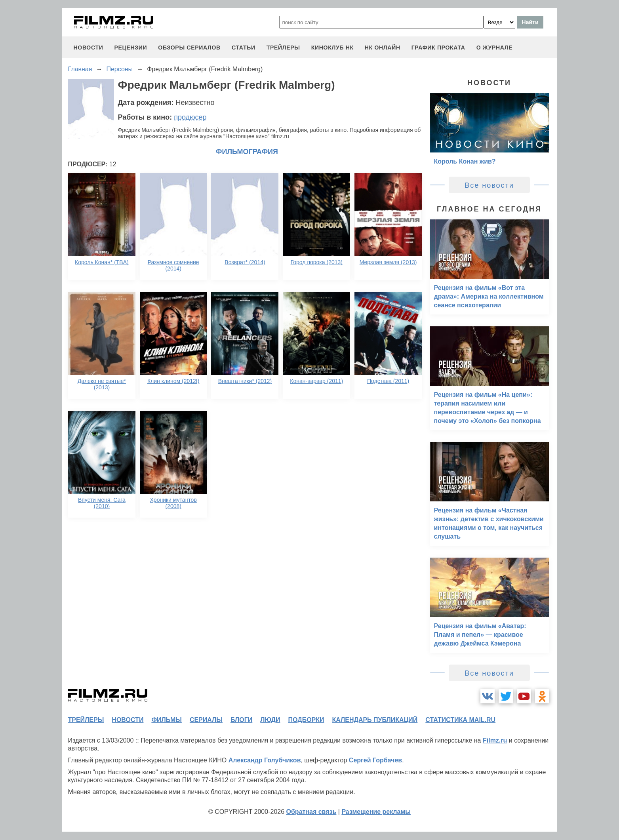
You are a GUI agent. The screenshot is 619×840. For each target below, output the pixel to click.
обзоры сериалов (189, 48)
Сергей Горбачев (375, 760)
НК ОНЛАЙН (383, 48)
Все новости (489, 185)
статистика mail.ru (460, 720)
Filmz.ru (495, 740)
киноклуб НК (332, 48)
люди (270, 720)
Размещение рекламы (376, 812)
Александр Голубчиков (265, 760)
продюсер (190, 117)
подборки (306, 720)
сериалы (206, 720)
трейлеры (283, 48)
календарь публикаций (375, 720)
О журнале (495, 48)
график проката (438, 48)
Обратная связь (311, 812)
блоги (241, 720)
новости (89, 48)
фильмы (166, 720)
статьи (244, 48)
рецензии (130, 48)
